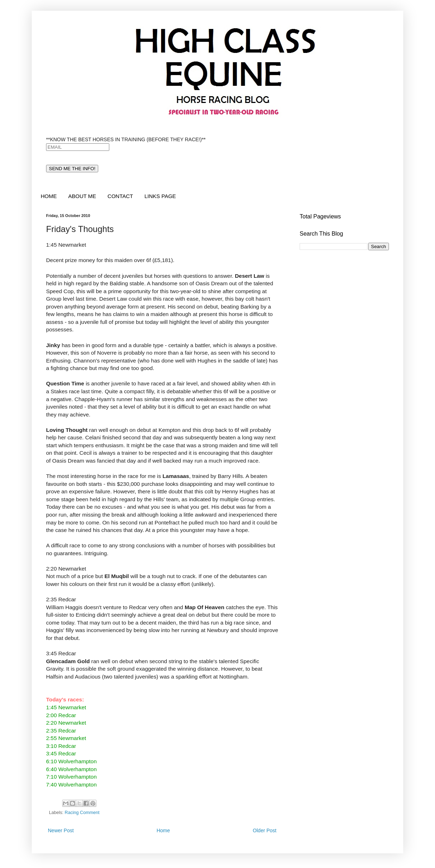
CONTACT (120, 196)
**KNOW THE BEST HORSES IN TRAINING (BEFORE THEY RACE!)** (126, 139)
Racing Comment (82, 813)
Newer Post (61, 830)
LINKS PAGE (160, 196)
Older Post (265, 830)
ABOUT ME (82, 196)
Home (163, 830)
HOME (49, 196)
